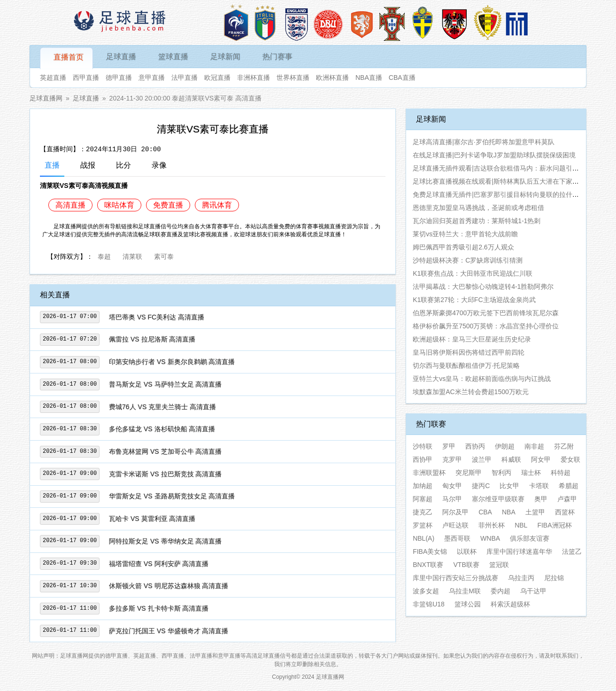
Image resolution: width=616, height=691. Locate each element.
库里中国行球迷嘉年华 (519, 551)
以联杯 (467, 551)
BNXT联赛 (428, 565)
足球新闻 (225, 57)
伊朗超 (505, 446)
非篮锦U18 (429, 604)
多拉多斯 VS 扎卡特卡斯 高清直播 (159, 608)
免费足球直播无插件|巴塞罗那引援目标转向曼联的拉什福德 (499, 194)
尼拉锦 (554, 578)
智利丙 (501, 473)
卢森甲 (567, 499)
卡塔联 (539, 486)
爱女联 (570, 459)
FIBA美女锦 (430, 551)
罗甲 (449, 446)
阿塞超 (423, 499)
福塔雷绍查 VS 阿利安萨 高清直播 (159, 564)
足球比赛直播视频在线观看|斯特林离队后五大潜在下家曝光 (499, 181)
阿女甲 (541, 459)
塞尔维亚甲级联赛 (498, 499)
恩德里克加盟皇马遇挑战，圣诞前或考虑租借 (478, 208)
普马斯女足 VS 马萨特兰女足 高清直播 (165, 384)
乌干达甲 (533, 591)
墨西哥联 (457, 538)
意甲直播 (152, 78)
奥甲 (541, 499)
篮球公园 (468, 604)
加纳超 (423, 486)
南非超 (534, 446)
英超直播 (53, 78)
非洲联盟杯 (429, 473)
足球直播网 (46, 98)
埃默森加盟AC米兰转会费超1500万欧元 (471, 392)
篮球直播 (173, 57)
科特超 (561, 473)
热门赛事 (277, 57)
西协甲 (423, 459)
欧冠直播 (217, 78)
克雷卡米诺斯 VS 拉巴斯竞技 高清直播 (165, 474)
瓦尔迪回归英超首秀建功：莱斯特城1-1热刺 (477, 221)
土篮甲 (535, 512)
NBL (521, 525)
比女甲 (509, 486)
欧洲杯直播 (332, 78)
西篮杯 (565, 512)
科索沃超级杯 (510, 604)
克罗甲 (452, 459)
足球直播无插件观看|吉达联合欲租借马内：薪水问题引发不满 (502, 168)
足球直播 (121, 57)
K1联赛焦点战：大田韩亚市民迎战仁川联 (473, 273)
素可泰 (164, 256)
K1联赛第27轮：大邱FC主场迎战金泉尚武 (474, 300)
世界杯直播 (293, 78)
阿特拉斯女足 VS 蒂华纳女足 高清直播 (165, 541)
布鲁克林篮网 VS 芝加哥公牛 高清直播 (165, 451)
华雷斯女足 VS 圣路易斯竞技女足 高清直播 (172, 496)
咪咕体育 (119, 205)
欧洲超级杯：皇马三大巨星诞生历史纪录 (472, 339)
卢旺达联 (455, 525)
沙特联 (423, 446)
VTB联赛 (466, 565)
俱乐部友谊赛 (530, 538)
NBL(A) (423, 538)
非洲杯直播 (254, 78)
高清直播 (70, 205)
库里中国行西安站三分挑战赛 (455, 578)
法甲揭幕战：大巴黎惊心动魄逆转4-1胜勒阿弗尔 (483, 287)
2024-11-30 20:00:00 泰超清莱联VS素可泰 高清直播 (185, 98)
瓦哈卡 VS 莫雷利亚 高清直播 (152, 519)
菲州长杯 (492, 525)
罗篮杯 (423, 525)
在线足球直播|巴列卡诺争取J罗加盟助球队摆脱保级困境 (494, 155)
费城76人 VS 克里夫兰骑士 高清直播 (162, 407)
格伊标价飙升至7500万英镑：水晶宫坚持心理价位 (486, 326)
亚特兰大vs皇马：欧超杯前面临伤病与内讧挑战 (482, 379)
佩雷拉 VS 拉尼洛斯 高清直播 (152, 339)
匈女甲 (452, 486)
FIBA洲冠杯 (554, 525)
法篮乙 (572, 551)
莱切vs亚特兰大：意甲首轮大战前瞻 (465, 234)
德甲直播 (119, 78)
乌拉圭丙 (521, 578)
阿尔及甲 (455, 512)
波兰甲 (482, 459)
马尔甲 (452, 499)
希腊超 (569, 486)
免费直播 (168, 205)
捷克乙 (423, 512)
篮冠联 (499, 565)
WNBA (490, 538)
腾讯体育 (217, 205)
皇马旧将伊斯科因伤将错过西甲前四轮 (469, 352)
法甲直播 (185, 78)
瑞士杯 (531, 473)
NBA (509, 512)
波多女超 (426, 591)
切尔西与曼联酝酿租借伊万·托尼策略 (466, 365)
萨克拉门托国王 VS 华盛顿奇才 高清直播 (169, 631)
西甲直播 (86, 78)
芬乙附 (564, 446)
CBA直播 (402, 78)
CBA (485, 512)
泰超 (104, 256)
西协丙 (475, 446)
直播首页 (69, 57)
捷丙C (481, 486)
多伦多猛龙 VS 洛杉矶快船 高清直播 (162, 429)
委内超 (500, 591)
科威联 (511, 459)
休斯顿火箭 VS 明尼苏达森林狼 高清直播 (169, 586)
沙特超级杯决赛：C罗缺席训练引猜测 (468, 260)
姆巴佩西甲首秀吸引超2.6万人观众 (463, 247)
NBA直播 (369, 78)
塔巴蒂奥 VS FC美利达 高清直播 (157, 317)
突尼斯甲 (469, 473)
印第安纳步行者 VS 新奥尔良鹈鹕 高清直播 (172, 362)
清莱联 (132, 256)
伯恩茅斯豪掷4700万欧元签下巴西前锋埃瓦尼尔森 (486, 313)
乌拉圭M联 (465, 591)
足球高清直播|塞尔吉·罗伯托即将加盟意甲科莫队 (484, 142)
